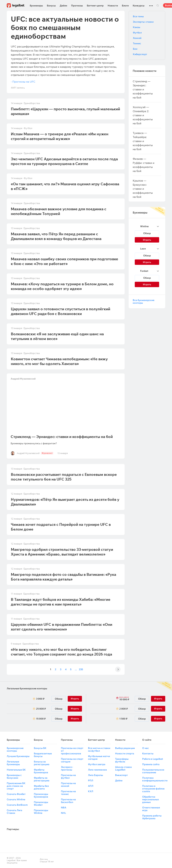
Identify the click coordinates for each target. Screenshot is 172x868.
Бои (135, 49)
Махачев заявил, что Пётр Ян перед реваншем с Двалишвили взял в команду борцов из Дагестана (56, 236)
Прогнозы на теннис (68, 793)
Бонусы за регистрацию (42, 763)
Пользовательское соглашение (153, 771)
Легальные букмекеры (13, 763)
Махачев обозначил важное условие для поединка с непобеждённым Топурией (59, 211)
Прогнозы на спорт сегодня (72, 760)
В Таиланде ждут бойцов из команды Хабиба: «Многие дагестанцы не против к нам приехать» (61, 602)
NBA (64, 808)
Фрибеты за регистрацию (42, 779)
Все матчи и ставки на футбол (99, 749)
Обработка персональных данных (150, 799)
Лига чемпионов (97, 770)
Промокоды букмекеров (41, 795)
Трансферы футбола (122, 760)
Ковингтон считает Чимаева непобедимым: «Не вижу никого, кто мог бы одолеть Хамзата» (59, 361)
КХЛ (91, 791)
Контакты (148, 753)
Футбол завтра (97, 764)
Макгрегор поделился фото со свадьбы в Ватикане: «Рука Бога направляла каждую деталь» (63, 577)
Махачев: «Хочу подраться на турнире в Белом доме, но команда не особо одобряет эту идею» (62, 286)
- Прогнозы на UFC (23, 82)
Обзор (147, 233)
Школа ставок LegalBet (123, 768)
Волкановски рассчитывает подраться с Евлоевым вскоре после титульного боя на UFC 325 (64, 477)
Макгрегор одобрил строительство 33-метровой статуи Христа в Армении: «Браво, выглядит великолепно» (62, 552)
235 (81, 669)
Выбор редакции (125, 748)
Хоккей (137, 38)
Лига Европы (95, 775)
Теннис (137, 43)
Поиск (158, 5)
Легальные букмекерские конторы (27, 688)
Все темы (138, 16)
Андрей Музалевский (23, 379)
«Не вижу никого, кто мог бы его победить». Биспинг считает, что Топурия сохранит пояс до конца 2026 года (61, 652)
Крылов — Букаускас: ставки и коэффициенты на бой (143, 189)
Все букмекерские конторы (144, 301)
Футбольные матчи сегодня (99, 758)
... (151, 4)
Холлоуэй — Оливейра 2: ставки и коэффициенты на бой (143, 115)
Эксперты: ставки (143, 22)
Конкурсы (139, 6)
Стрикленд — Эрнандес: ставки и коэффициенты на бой (62, 437)
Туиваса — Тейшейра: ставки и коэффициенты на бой (143, 141)
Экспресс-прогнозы (67, 768)
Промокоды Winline (41, 812)
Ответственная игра (151, 809)
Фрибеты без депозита (41, 787)
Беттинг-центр (95, 6)
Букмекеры (36, 6)
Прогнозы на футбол (68, 776)
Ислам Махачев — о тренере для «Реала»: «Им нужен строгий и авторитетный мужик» (60, 136)
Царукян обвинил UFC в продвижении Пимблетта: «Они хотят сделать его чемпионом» (62, 627)
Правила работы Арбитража (152, 817)
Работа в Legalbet (153, 759)
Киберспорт (140, 54)
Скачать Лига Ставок (14, 812)
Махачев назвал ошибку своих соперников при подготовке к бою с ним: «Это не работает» (64, 261)
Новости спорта (125, 753)
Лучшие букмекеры (18, 756)
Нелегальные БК (16, 770)
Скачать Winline (16, 799)
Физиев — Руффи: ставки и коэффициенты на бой (144, 165)
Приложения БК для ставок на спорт (16, 786)
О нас (146, 748)
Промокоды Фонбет (41, 803)
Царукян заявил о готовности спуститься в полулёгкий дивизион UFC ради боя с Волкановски (61, 311)
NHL (63, 813)
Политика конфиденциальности (155, 779)
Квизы (137, 27)
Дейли (63, 6)
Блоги (125, 6)
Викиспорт (121, 775)
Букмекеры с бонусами (14, 776)
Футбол (137, 33)
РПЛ (91, 781)
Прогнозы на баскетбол (68, 801)
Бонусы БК (40, 748)
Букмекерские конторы (15, 749)
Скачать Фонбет (16, 794)
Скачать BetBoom (17, 805)
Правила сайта (151, 764)
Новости (113, 6)
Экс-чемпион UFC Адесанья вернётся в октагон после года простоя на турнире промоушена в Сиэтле (64, 161)
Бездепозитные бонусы (43, 755)
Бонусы (51, 6)
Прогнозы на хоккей (68, 785)
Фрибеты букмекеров (41, 771)
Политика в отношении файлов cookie (153, 789)
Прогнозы (77, 6)
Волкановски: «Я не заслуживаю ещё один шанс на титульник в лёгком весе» (57, 336)
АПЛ (91, 786)
